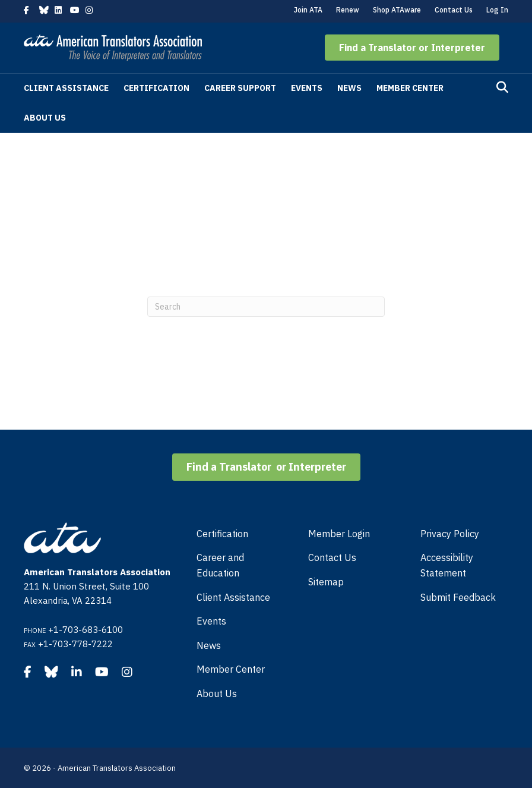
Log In (497, 10)
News (349, 88)
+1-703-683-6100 (85, 630)
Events (307, 88)
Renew (348, 10)
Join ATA (308, 10)
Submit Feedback (458, 597)
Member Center (410, 88)
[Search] (502, 87)
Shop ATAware (397, 10)
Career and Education (220, 565)
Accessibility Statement (447, 565)
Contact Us (454, 10)
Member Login (339, 534)
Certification (156, 88)
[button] (412, 48)
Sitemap (326, 582)
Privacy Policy (450, 534)
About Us (45, 118)
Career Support (240, 88)
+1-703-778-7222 (75, 644)
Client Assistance (66, 88)
